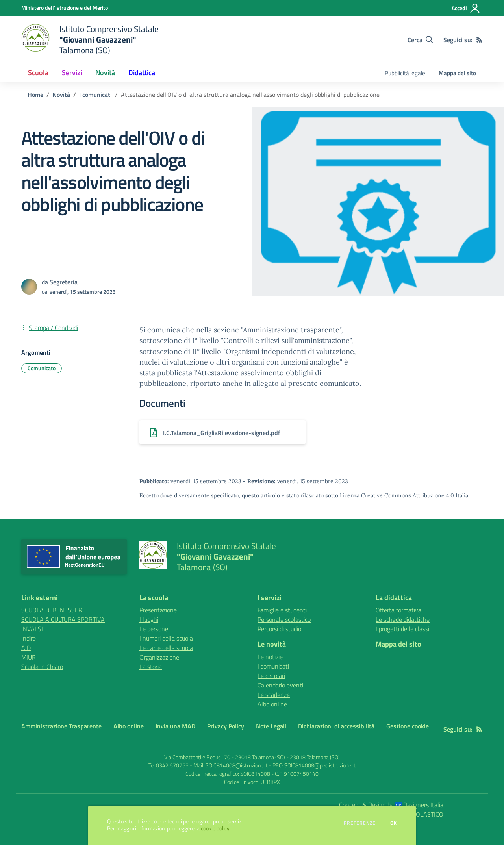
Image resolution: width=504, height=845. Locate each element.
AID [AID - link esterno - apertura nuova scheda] (26, 648)
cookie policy (215, 828)
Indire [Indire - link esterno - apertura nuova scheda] (29, 638)
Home (35, 95)
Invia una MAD (175, 726)
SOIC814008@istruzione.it (237, 765)
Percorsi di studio (279, 629)
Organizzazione (159, 657)
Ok (394, 823)
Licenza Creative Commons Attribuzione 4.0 (397, 495)
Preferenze (360, 823)
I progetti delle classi (402, 629)
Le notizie (270, 657)
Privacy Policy (226, 726)
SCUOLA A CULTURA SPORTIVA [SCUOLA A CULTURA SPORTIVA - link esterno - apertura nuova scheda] (63, 619)
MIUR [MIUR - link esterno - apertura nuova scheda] (29, 657)
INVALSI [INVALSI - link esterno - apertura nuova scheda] (32, 629)
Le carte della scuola (166, 648)
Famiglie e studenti (282, 610)
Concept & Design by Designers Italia (391, 805)
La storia (151, 667)
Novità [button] (105, 73)
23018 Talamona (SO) (315, 757)
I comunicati (95, 95)
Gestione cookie (408, 726)
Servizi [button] (72, 73)
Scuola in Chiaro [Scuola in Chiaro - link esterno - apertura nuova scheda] (42, 667)
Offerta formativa (398, 610)
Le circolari (271, 676)
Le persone (154, 629)
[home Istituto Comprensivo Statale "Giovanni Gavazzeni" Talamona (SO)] (90, 40)
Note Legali (271, 726)
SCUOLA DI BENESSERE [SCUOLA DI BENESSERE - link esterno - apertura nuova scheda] (54, 610)
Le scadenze (274, 695)
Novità (61, 95)
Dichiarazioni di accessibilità (336, 726)
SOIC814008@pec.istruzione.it (320, 765)
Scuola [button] (38, 73)
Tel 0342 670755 (169, 765)
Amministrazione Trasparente (61, 726)
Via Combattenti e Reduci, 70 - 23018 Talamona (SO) (225, 757)
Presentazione (158, 610)
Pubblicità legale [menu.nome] (405, 73)
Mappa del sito (457, 73)
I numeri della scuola (166, 638)
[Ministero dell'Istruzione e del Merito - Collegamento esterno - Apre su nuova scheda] (65, 8)
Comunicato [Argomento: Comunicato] (42, 368)
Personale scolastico (284, 619)
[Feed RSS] (479, 40)
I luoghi (149, 619)
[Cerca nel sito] (420, 40)
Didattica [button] (142, 73)
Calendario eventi (280, 685)
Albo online (272, 704)
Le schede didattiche (403, 619)
